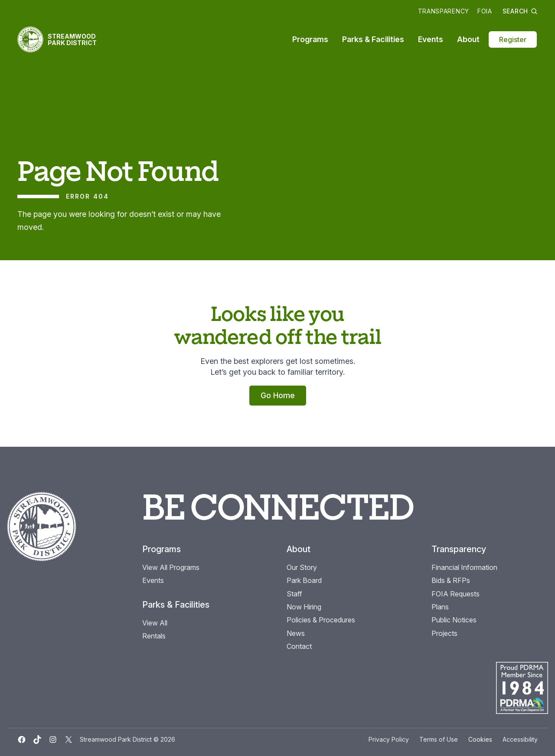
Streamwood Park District (72, 39)
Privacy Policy (389, 739)
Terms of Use (439, 739)
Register (513, 39)
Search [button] (520, 11)
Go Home (278, 395)
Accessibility (520, 739)
